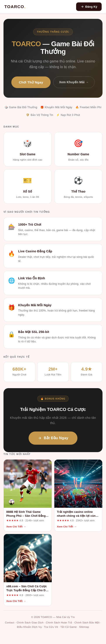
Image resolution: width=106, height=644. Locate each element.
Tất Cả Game (69, 627)
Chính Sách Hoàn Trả (59, 623)
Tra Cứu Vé (51, 627)
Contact (9, 623)
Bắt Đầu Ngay (53, 438)
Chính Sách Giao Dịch (30, 623)
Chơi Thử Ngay (31, 82)
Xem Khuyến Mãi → (74, 82)
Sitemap (84, 627)
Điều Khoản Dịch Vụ (29, 627)
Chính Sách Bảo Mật (87, 623)
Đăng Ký (89, 7)
